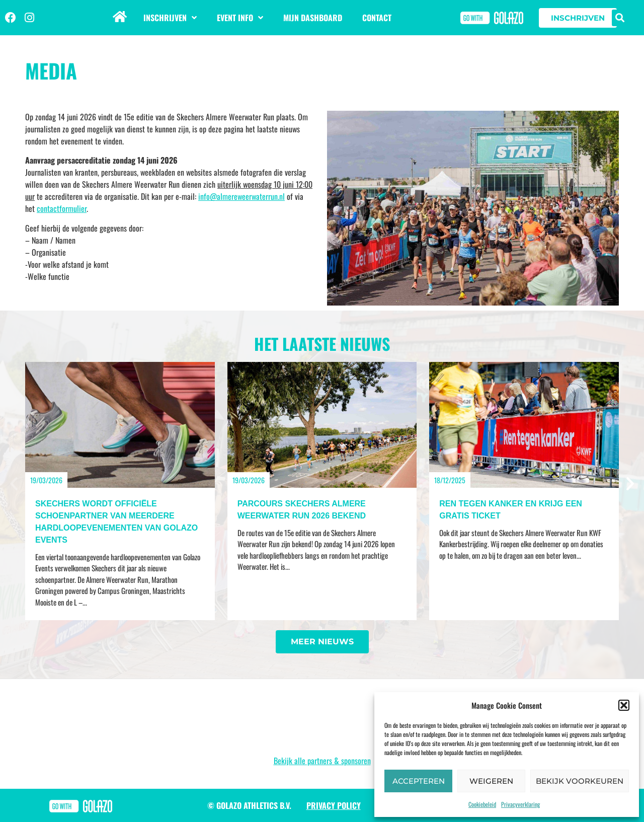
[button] (624, 705)
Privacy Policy (334, 805)
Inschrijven (170, 18)
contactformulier (62, 208)
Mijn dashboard (313, 18)
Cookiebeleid (482, 804)
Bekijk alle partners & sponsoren (322, 761)
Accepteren (419, 781)
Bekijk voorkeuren (580, 781)
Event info (240, 18)
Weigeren (491, 781)
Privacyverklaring (520, 804)
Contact (377, 18)
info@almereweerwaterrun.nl (242, 196)
